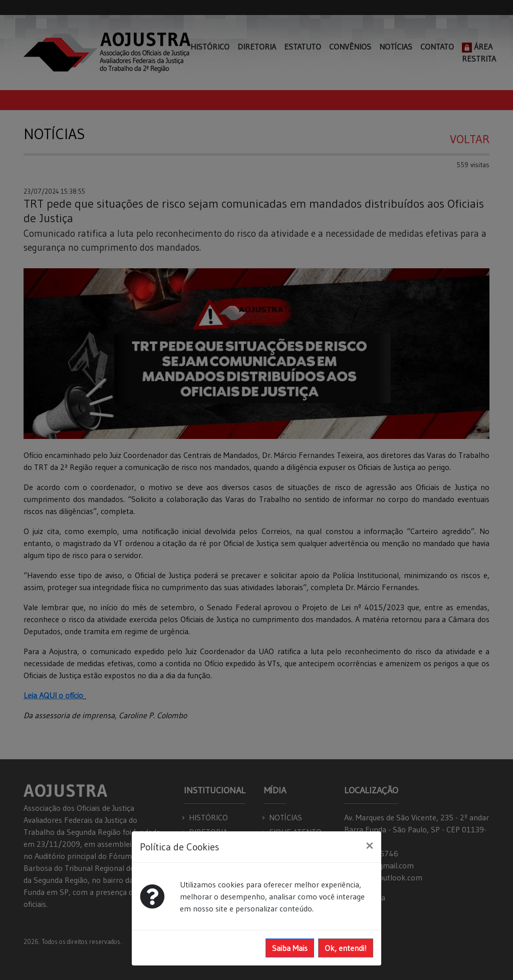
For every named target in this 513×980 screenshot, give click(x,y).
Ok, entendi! (346, 948)
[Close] (369, 845)
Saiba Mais (290, 948)
